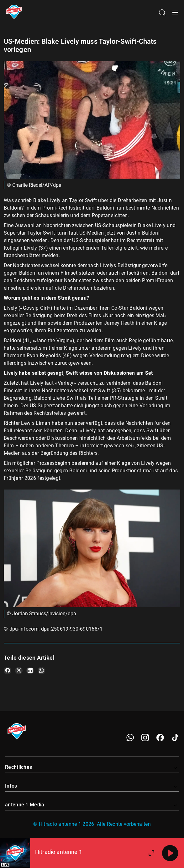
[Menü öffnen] (175, 13)
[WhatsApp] (130, 738)
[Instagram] (145, 738)
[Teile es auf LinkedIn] (30, 671)
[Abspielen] (170, 853)
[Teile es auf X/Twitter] (19, 671)
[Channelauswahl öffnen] (162, 13)
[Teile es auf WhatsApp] (41, 671)
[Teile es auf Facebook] (8, 671)
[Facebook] (160, 738)
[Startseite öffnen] (14, 13)
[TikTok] (175, 738)
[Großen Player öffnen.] (151, 853)
